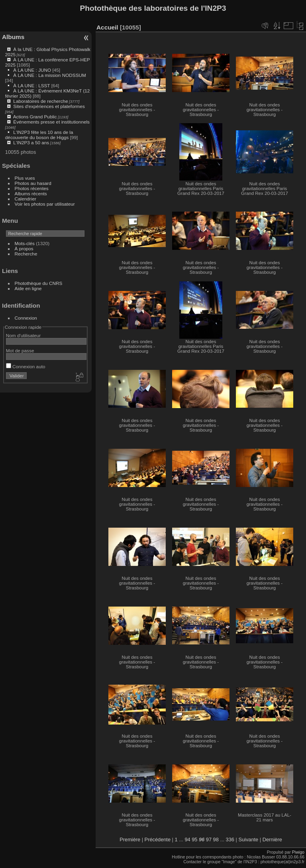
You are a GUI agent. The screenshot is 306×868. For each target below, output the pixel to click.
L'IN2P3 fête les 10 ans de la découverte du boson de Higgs (39, 135)
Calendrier (25, 199)
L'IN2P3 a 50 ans (31, 142)
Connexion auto (26, 366)
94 (187, 840)
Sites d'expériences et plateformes (49, 106)
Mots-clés (25, 243)
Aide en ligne (28, 288)
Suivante (248, 840)
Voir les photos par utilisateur (45, 204)
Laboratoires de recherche (40, 101)
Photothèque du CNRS (39, 283)
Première (130, 840)
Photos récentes (32, 188)
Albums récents (31, 193)
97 (209, 840)
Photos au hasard (33, 183)
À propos (24, 248)
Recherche (26, 254)
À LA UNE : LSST (31, 85)
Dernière (272, 840)
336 (230, 840)
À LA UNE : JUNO (33, 70)
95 (194, 840)
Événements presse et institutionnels (51, 122)
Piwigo (298, 852)
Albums (13, 37)
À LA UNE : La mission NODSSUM (49, 75)
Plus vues (25, 178)
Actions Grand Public (35, 117)
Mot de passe (20, 351)
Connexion (26, 318)
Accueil (107, 27)
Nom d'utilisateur (23, 335)
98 (216, 840)
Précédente (158, 840)
